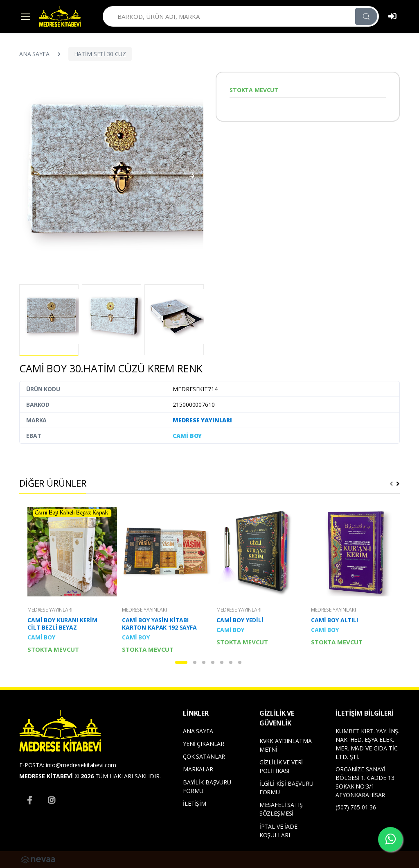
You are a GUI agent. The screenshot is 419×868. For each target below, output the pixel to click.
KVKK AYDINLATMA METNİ (286, 745)
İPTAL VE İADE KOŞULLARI (278, 831)
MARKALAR (198, 769)
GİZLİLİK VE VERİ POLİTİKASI (281, 766)
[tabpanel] (68, 580)
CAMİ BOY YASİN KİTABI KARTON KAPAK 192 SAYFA (159, 624)
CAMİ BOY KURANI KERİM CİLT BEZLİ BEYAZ (62, 624)
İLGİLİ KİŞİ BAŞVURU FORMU (286, 788)
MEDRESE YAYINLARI (202, 420)
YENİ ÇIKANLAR (204, 744)
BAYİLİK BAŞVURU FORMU (207, 786)
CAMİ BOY (187, 436)
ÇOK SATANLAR (204, 756)
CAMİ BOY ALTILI (335, 620)
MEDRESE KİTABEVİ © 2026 (56, 776)
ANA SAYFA (34, 54)
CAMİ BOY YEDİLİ (240, 620)
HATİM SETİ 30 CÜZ (100, 54)
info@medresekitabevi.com (81, 765)
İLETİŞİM (195, 803)
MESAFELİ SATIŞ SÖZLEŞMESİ (281, 809)
